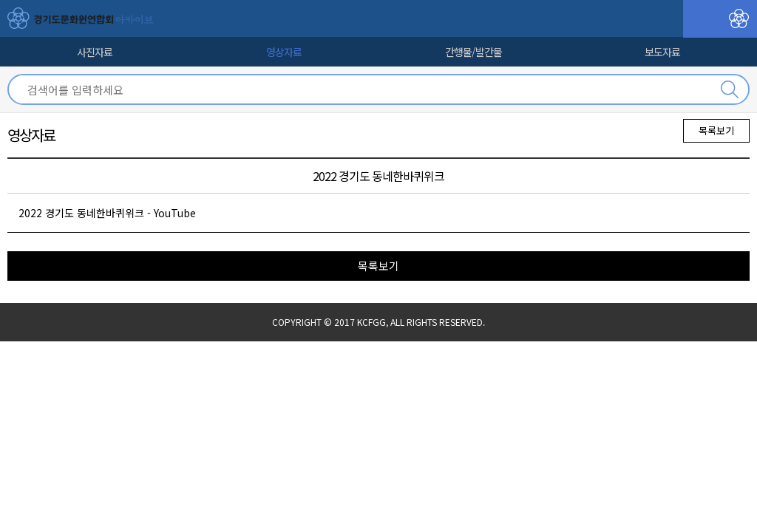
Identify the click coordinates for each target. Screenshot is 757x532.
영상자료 (284, 52)
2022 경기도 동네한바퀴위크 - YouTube (107, 213)
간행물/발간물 (473, 52)
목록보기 (716, 130)
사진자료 (95, 52)
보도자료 (662, 52)
